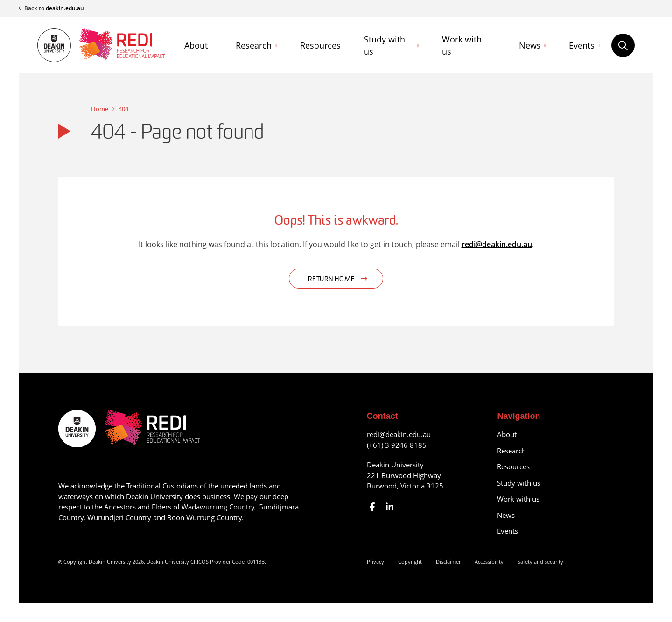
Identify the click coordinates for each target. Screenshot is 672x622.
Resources (320, 45)
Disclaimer (448, 562)
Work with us (462, 45)
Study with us (385, 45)
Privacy (375, 562)
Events (582, 45)
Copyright (410, 562)
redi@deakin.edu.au (497, 244)
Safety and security (540, 562)
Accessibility (489, 562)
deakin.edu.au (65, 8)
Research (254, 45)
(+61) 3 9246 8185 (397, 445)
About (196, 45)
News (530, 45)
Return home (332, 279)
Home (100, 109)
